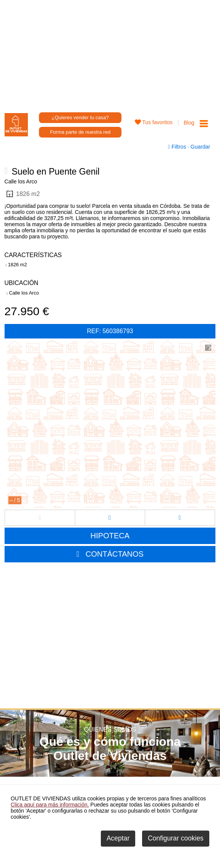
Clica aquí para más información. (50, 805)
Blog (189, 123)
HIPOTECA (110, 536)
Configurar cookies (176, 838)
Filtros (178, 147)
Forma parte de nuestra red (80, 132)
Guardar (200, 147)
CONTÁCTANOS (115, 554)
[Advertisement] (110, 53)
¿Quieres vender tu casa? (80, 117)
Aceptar (118, 838)
